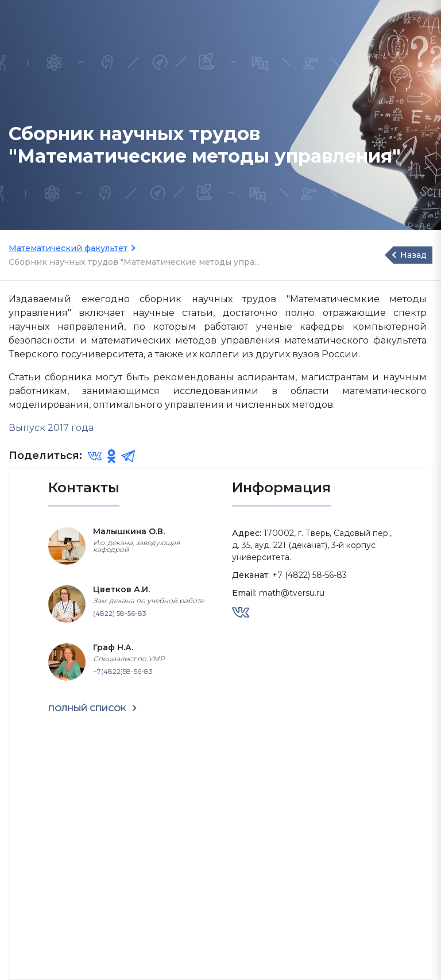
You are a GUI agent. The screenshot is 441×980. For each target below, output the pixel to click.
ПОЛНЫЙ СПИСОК (88, 708)
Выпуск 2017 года (51, 428)
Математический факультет (68, 248)
